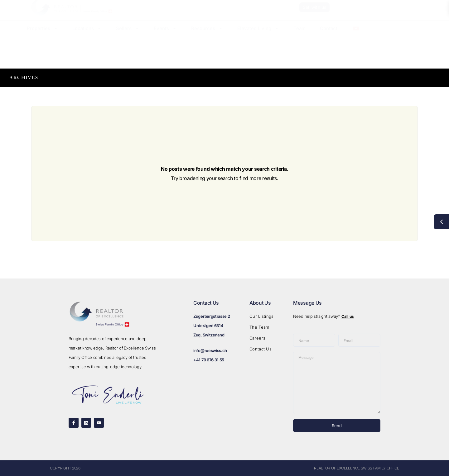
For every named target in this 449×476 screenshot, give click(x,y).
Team (299, 34)
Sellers (128, 34)
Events (165, 34)
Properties (42, 34)
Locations (87, 34)
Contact (329, 34)
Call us (348, 316)
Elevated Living (258, 34)
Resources (207, 34)
